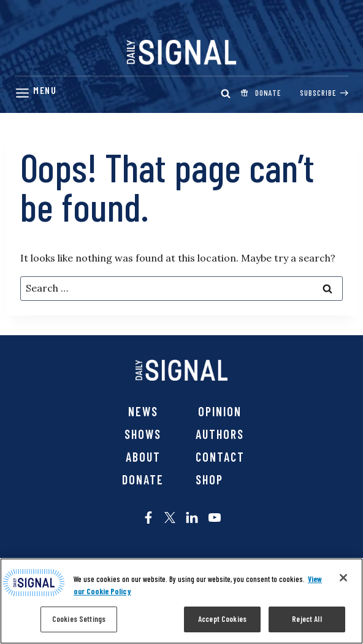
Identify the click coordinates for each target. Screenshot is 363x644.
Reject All (307, 619)
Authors (220, 434)
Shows (143, 434)
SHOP (209, 479)
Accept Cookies (222, 619)
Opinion (220, 411)
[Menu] (36, 93)
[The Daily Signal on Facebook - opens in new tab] (148, 518)
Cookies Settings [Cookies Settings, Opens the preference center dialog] (79, 619)
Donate (143, 479)
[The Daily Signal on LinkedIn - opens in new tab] (192, 518)
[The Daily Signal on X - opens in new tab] (170, 518)
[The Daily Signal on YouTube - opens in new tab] (215, 518)
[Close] (343, 578)
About (143, 457)
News (143, 411)
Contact (220, 457)
